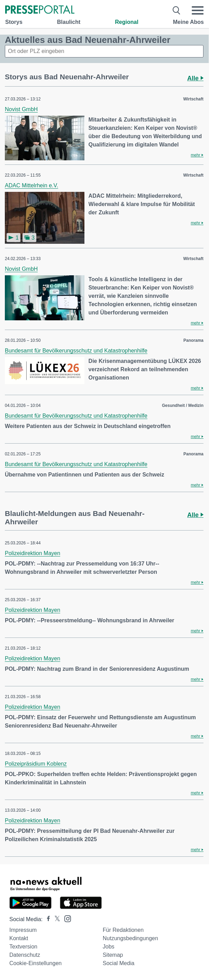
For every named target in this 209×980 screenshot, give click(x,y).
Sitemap (113, 955)
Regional (127, 22)
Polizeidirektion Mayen (33, 553)
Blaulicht (69, 22)
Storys (14, 22)
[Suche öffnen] (177, 10)
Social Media (119, 963)
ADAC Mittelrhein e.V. (31, 185)
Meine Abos (188, 22)
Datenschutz (25, 955)
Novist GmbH (21, 109)
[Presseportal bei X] (55, 919)
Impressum (23, 930)
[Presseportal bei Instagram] (66, 918)
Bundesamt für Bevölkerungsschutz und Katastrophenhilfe (76, 351)
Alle (195, 78)
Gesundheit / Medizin (183, 406)
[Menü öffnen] (198, 10)
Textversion (23, 947)
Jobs (109, 947)
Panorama (193, 340)
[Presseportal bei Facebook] (46, 919)
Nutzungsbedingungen (130, 938)
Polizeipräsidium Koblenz (36, 764)
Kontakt (19, 938)
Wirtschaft (193, 99)
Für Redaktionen (123, 930)
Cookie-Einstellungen (35, 963)
